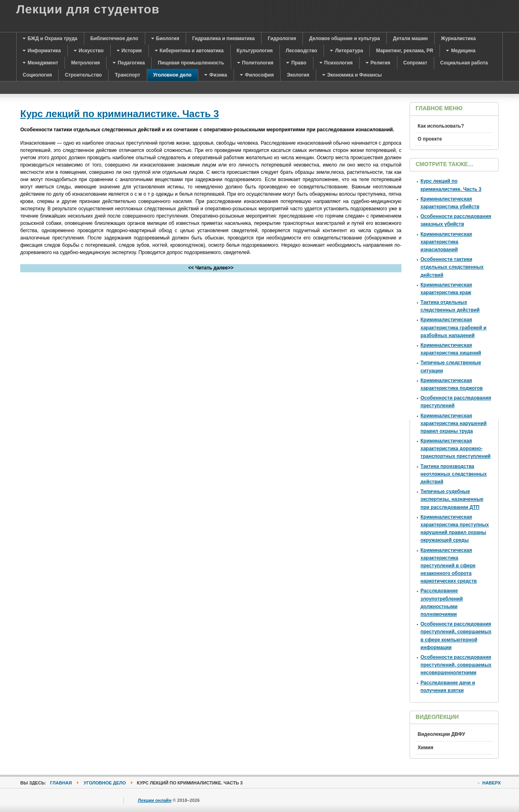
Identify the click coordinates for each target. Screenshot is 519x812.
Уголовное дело (105, 783)
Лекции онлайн (155, 800)
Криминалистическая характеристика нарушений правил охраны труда (454, 423)
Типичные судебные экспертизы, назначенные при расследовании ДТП (452, 499)
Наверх (491, 783)
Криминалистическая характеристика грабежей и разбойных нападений (454, 327)
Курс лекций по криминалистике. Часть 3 (120, 114)
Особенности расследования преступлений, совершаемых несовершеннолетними (456, 665)
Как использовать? (441, 126)
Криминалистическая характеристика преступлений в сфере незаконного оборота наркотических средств (449, 566)
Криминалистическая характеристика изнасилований (446, 242)
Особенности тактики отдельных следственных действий (452, 267)
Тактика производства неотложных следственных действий (454, 474)
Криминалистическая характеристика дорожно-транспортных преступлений (456, 449)
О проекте (430, 139)
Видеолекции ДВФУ (441, 734)
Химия (426, 748)
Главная (61, 783)
